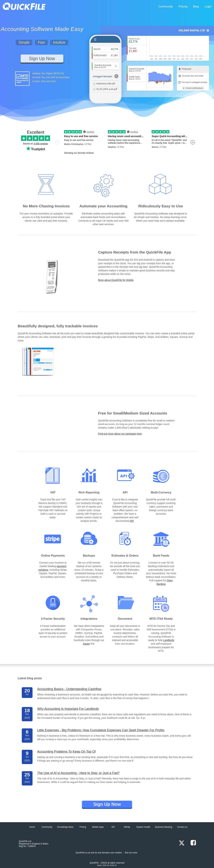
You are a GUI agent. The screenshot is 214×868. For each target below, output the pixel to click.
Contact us (182, 827)
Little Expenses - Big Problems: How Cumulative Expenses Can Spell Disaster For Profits (101, 730)
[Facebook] (191, 843)
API (132, 521)
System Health (143, 827)
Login (208, 7)
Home (32, 827)
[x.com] (181, 843)
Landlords (169, 640)
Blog (196, 7)
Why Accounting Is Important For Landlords (68, 709)
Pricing (183, 7)
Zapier (86, 644)
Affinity (127, 827)
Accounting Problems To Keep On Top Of (66, 752)
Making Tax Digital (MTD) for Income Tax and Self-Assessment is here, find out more (51, 77)
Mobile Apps (98, 827)
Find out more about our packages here (120, 434)
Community (166, 7)
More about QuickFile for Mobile (116, 280)
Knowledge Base (65, 827)
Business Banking (164, 827)
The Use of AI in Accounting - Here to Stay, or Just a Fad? (78, 773)
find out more (131, 853)
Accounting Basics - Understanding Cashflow (69, 689)
